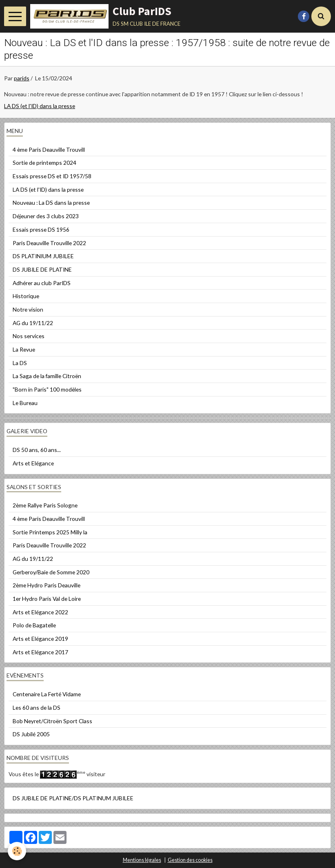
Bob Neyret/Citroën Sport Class (52, 721)
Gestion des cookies (190, 860)
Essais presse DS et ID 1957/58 (52, 176)
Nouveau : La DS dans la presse (51, 203)
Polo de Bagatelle (34, 625)
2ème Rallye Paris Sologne (45, 505)
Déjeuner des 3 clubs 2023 (46, 216)
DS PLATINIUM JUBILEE (43, 256)
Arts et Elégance (33, 463)
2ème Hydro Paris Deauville (47, 585)
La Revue (24, 349)
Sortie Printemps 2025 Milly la (50, 532)
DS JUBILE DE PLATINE (42, 269)
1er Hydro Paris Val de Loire (47, 599)
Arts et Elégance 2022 (40, 612)
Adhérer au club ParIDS (42, 283)
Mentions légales (142, 860)
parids (22, 78)
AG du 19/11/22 (33, 323)
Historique (26, 296)
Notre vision (28, 309)
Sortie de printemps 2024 (44, 163)
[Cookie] (17, 851)
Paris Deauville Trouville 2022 (49, 243)
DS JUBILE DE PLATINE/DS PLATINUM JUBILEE (73, 798)
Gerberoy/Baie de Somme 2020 (51, 572)
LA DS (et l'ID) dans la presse (40, 106)
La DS (20, 363)
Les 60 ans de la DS (37, 707)
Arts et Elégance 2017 (40, 652)
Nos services (29, 336)
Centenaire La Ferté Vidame (47, 694)
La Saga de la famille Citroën (47, 376)
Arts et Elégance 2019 (40, 639)
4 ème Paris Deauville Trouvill (49, 149)
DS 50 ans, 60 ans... (37, 450)
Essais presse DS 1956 (41, 229)
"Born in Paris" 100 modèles (47, 389)
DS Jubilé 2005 (31, 734)
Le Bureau (25, 403)
